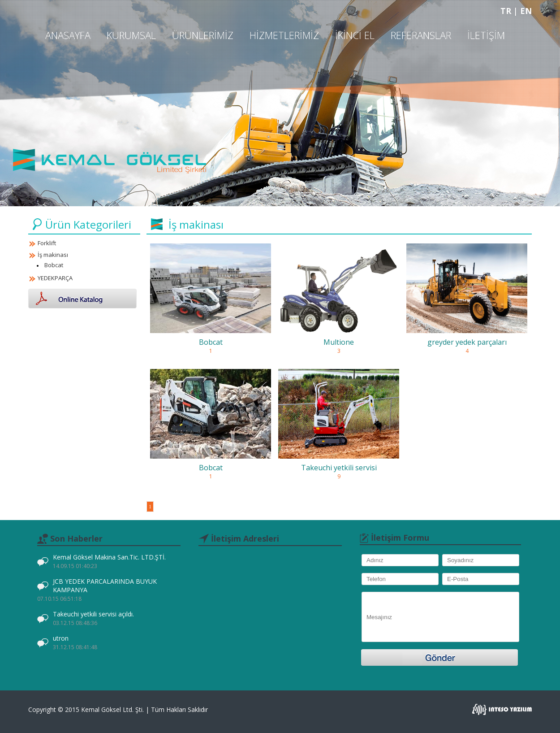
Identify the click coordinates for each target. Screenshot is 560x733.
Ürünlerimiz (203, 35)
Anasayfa (68, 35)
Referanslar (421, 35)
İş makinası (53, 255)
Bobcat (54, 265)
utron (75, 642)
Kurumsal (131, 35)
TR (507, 11)
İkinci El (355, 35)
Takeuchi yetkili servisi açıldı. (93, 618)
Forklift (47, 243)
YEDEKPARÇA (55, 278)
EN (526, 11)
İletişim (486, 35)
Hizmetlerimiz (284, 35)
